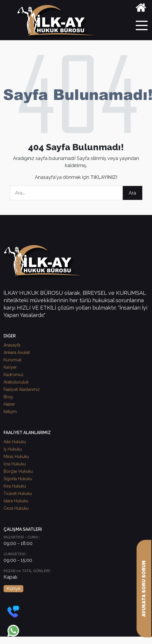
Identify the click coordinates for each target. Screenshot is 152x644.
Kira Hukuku (15, 486)
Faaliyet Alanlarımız (22, 389)
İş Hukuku (13, 449)
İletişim (10, 412)
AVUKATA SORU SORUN (144, 589)
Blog (8, 397)
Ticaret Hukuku (18, 493)
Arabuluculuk (16, 382)
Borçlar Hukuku (18, 471)
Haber (9, 404)
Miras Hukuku (16, 457)
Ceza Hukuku (16, 508)
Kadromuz (14, 375)
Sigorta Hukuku (18, 479)
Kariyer (10, 367)
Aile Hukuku (15, 442)
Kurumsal (13, 360)
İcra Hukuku (15, 464)
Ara (132, 193)
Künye (13, 589)
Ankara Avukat (17, 352)
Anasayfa (12, 345)
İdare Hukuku (16, 501)
